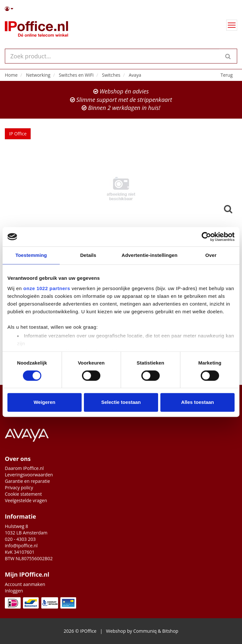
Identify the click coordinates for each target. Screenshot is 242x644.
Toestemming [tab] (31, 255)
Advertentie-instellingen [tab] (150, 255)
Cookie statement (23, 494)
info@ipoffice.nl (21, 546)
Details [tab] (88, 255)
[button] (121, 9)
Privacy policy (19, 488)
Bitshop (170, 631)
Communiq (145, 631)
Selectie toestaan (121, 402)
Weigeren (44, 402)
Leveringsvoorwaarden (29, 475)
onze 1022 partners (47, 288)
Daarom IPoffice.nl (24, 468)
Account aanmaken (25, 584)
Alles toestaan (197, 402)
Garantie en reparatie (27, 481)
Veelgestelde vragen (26, 500)
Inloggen (14, 591)
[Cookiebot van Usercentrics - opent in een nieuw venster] (206, 237)
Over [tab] (211, 255)
